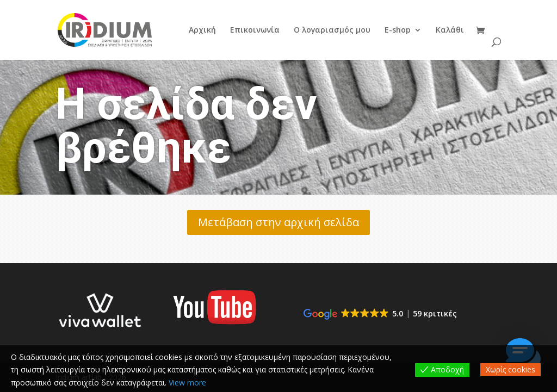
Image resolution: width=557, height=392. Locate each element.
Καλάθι (450, 30)
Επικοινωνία (255, 30)
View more (187, 382)
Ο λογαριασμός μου (332, 30)
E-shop (398, 30)
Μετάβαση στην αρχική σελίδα (278, 222)
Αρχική (202, 30)
